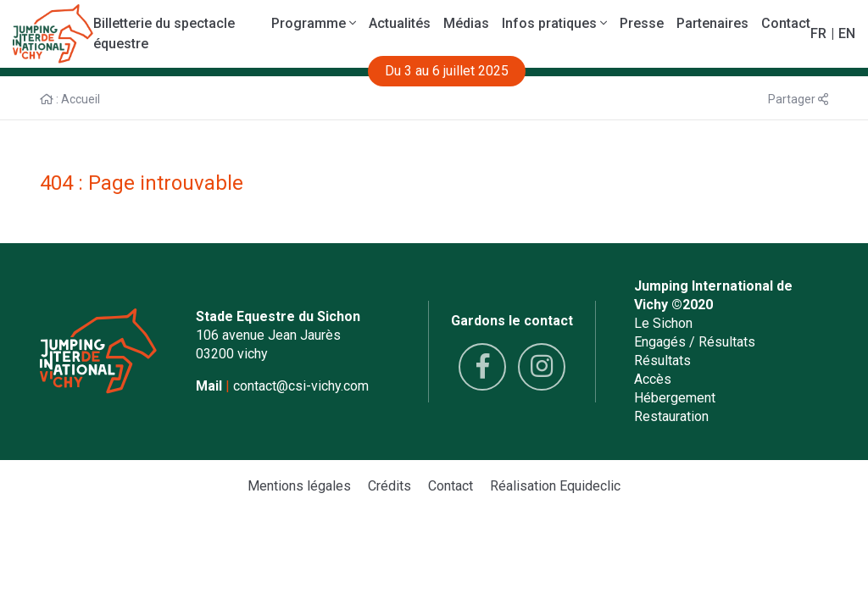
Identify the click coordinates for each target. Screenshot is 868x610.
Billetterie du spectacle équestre (164, 33)
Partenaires (712, 23)
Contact (786, 23)
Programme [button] (314, 23)
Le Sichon (663, 323)
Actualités (400, 23)
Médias (466, 23)
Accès (653, 379)
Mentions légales (299, 486)
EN (847, 33)
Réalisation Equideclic (555, 486)
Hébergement (675, 398)
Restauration (671, 416)
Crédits (389, 486)
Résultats (662, 360)
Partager (798, 99)
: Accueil (70, 99)
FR (818, 33)
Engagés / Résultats (695, 342)
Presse (642, 23)
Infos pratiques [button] (554, 23)
